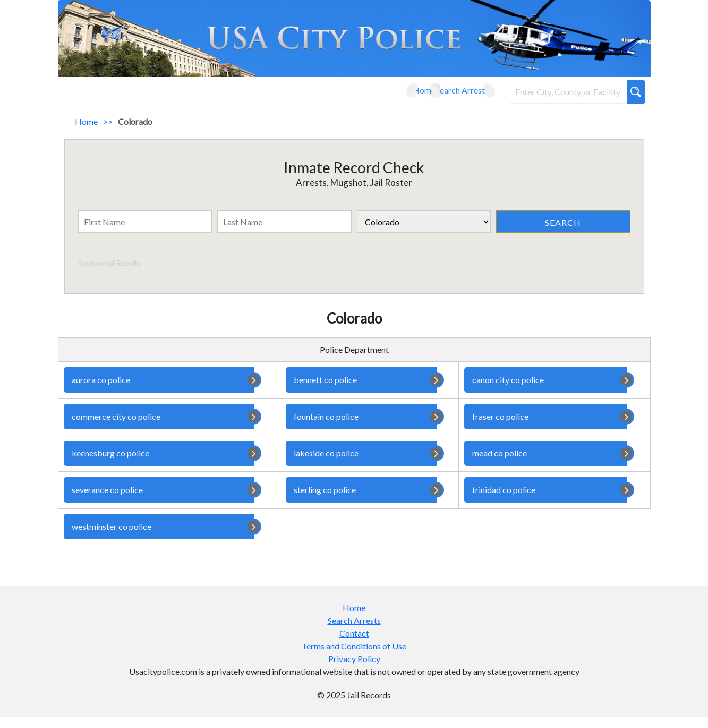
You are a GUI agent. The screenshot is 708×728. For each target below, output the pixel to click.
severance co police (159, 501)
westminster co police (159, 537)
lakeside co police (361, 464)
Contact (354, 644)
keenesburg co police (159, 464)
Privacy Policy (354, 669)
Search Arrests (450, 95)
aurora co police (159, 391)
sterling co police (361, 501)
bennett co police (361, 391)
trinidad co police (545, 501)
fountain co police (361, 427)
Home (395, 95)
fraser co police (545, 427)
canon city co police (545, 391)
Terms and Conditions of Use (354, 657)
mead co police (545, 464)
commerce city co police (159, 427)
